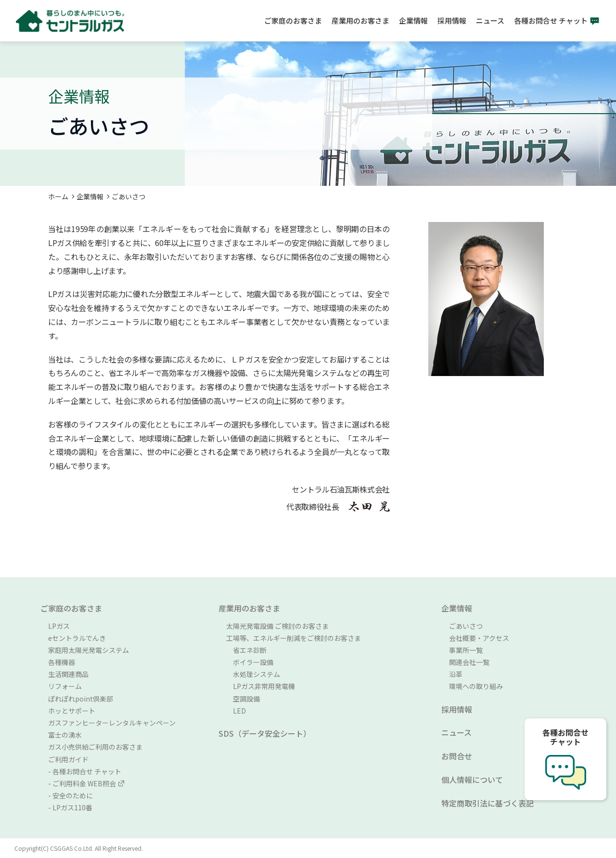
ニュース (490, 20)
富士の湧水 (65, 735)
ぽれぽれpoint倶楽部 (81, 699)
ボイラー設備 (250, 662)
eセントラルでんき (77, 638)
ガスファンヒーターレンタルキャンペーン (112, 723)
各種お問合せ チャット (551, 20)
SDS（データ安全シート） (265, 733)
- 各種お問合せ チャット (85, 771)
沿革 (456, 674)
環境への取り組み (476, 686)
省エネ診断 (246, 650)
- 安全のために (71, 795)
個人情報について (472, 780)
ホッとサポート (72, 711)
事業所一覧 (466, 650)
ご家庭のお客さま (293, 20)
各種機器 (62, 662)
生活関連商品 (68, 674)
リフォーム (65, 686)
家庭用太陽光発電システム (89, 650)
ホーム (58, 196)
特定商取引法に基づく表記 (488, 803)
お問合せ (457, 756)
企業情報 (413, 20)
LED (236, 711)
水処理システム (253, 674)
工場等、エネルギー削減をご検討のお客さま (294, 638)
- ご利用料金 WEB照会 (86, 783)
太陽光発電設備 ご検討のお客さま (277, 626)
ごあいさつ (466, 626)
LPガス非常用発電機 (261, 686)
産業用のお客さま (360, 20)
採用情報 (452, 20)
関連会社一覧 (469, 662)
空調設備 (243, 699)
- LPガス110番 (70, 807)
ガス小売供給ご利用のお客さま (95, 747)
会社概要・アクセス (479, 638)
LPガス (59, 626)
